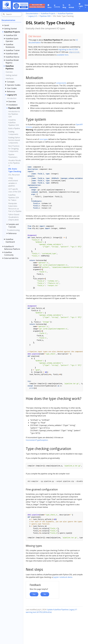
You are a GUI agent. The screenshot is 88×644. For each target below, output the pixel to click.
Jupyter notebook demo (63, 577)
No (45, 594)
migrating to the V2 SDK (68, 49)
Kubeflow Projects (48, 13)
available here (63, 55)
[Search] (12, 14)
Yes (34, 594)
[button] (81, 6)
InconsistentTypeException (37, 440)
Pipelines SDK (45, 16)
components (61, 83)
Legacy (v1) (33, 16)
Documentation (32, 13)
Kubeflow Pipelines (65, 13)
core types (44, 139)
